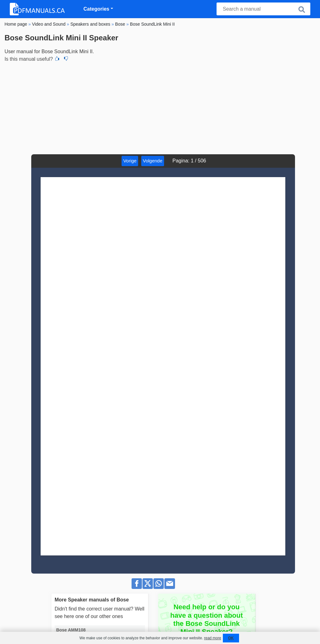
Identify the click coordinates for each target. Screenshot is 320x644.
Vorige (130, 161)
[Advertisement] (160, 107)
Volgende (153, 161)
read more (213, 638)
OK (231, 638)
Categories (96, 9)
